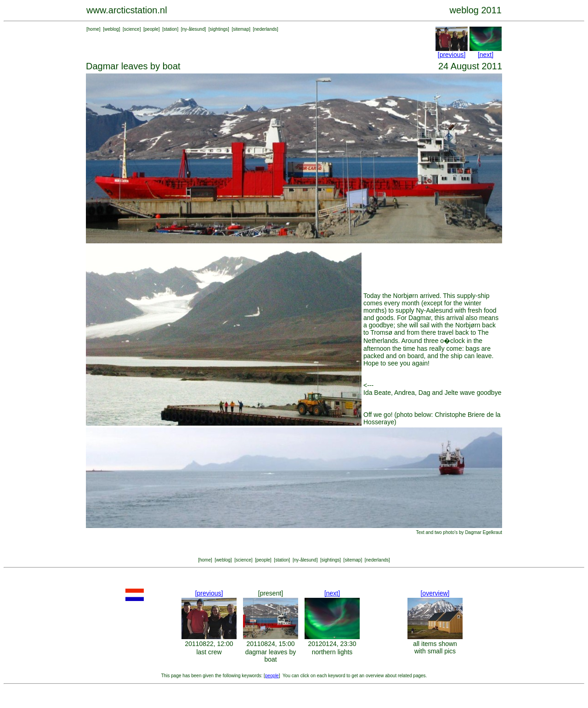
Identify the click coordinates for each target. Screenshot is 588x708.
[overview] (435, 593)
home (93, 29)
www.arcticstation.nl (127, 10)
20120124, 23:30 (332, 644)
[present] (271, 593)
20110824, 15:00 (270, 644)
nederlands (265, 29)
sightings (219, 29)
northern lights (332, 652)
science (132, 29)
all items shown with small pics (435, 647)
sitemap (241, 29)
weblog (112, 29)
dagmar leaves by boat (271, 656)
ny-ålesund (194, 29)
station (170, 29)
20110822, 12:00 (209, 644)
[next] (486, 55)
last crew (209, 652)
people (152, 29)
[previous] (452, 55)
